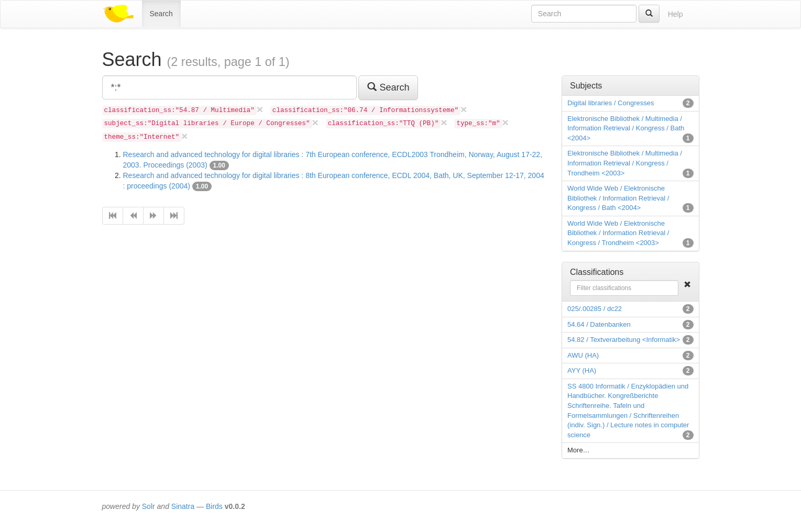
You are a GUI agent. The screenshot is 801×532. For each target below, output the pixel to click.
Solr (149, 506)
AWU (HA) (583, 355)
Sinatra (183, 506)
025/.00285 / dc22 (595, 309)
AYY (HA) (582, 370)
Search (161, 14)
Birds (214, 506)
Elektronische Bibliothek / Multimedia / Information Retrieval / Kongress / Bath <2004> (626, 128)
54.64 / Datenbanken (599, 324)
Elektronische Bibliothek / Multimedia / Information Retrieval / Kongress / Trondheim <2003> (625, 163)
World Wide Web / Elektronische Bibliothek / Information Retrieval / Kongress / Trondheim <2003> (618, 233)
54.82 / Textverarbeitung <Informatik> (624, 340)
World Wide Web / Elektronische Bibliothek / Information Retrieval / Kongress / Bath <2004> (618, 198)
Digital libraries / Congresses (611, 103)
